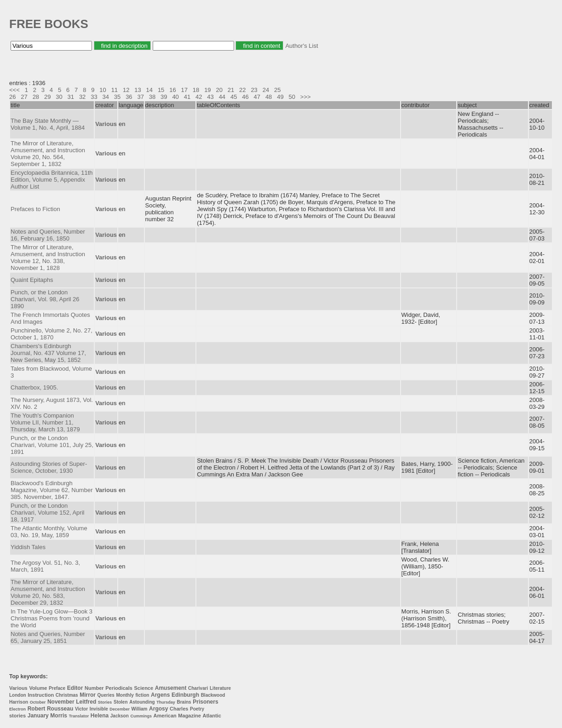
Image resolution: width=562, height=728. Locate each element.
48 (269, 97)
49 (280, 97)
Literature (220, 688)
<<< (14, 90)
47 (257, 97)
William (140, 709)
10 (103, 90)
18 (196, 90)
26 (12, 97)
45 (234, 97)
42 (199, 97)
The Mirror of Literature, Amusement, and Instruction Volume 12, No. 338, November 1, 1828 (48, 258)
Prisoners (205, 702)
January (38, 716)
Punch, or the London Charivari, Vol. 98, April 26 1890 (45, 299)
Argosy (158, 709)
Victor (81, 709)
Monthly (125, 695)
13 (138, 90)
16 (172, 90)
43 (210, 97)
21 (231, 90)
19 (207, 90)
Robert (37, 709)
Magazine (189, 716)
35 (117, 97)
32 (82, 97)
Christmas (67, 695)
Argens (160, 695)
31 (71, 97)
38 (152, 97)
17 (184, 90)
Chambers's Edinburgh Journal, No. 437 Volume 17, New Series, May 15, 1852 (48, 353)
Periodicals (119, 688)
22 (242, 90)
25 (277, 90)
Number (94, 688)
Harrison (19, 702)
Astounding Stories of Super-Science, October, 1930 (49, 467)
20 (219, 90)
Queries (106, 695)
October (38, 702)
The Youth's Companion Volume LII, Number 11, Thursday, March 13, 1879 (45, 422)
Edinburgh (185, 695)
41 (187, 97)
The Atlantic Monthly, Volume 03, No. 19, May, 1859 (49, 532)
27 (24, 97)
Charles (179, 709)
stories (17, 716)
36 (129, 97)
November (61, 702)
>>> (306, 97)
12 (126, 90)
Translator (79, 716)
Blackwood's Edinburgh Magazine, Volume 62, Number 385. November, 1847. (52, 490)
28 (36, 97)
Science (144, 688)
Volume (38, 688)
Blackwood (213, 695)
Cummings (141, 716)
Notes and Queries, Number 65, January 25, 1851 (48, 637)
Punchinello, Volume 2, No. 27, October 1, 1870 (52, 334)
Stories (105, 702)
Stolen (121, 702)
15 (161, 90)
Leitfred (86, 702)
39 (164, 97)
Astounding (142, 702)
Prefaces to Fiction (35, 209)
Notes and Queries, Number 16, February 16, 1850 (48, 235)
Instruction (41, 695)
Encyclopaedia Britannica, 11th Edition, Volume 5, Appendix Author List (52, 180)
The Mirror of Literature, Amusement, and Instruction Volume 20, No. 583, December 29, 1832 (48, 592)
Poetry (197, 709)
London (18, 695)
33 (94, 97)
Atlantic (212, 716)
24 (266, 90)
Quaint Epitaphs (32, 280)
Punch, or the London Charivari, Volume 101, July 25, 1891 (52, 445)
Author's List (301, 46)
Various (18, 688)
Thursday (166, 702)
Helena (100, 716)
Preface (57, 688)
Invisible (99, 709)
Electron (17, 709)
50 (292, 97)
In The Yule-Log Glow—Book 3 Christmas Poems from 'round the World (52, 618)
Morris (59, 716)
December (120, 709)
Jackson (120, 716)
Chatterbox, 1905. (34, 387)
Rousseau (60, 709)
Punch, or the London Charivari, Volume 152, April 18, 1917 (47, 513)
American (165, 716)
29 (47, 97)
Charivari (198, 688)
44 (222, 97)
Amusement (171, 688)
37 (140, 97)
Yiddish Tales (28, 547)
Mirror (88, 695)
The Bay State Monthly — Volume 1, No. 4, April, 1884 (48, 124)
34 (106, 97)
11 (115, 90)
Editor (75, 688)
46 (245, 97)
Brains (184, 702)
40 (175, 97)
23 (254, 90)
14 (149, 90)
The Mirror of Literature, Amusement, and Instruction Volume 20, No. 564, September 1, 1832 (48, 154)
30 (59, 97)
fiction (142, 695)
